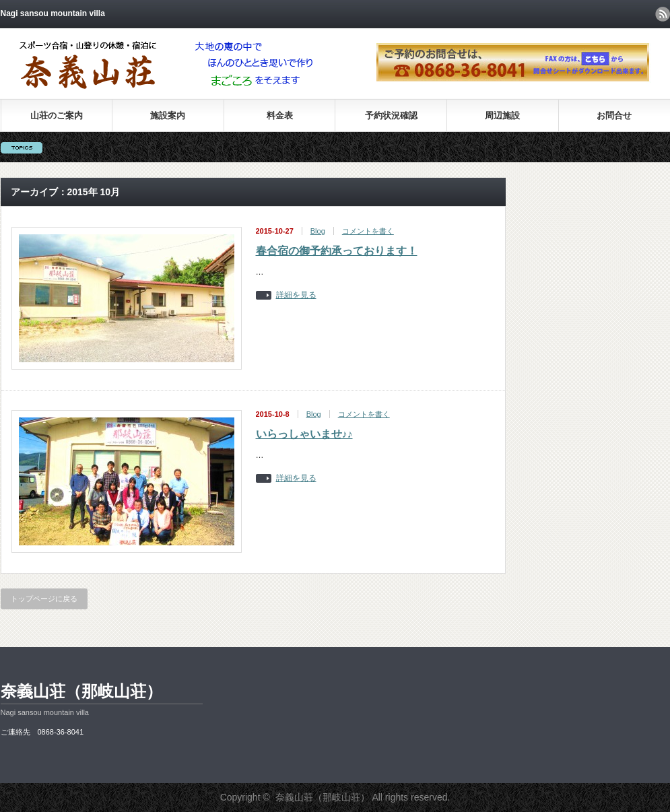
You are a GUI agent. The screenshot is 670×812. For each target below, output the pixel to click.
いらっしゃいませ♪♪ (304, 434)
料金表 (280, 115)
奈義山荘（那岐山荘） (81, 691)
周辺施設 (502, 115)
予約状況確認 (391, 115)
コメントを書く (368, 231)
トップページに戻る (44, 599)
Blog (318, 231)
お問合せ (614, 115)
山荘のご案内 (57, 115)
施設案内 (168, 115)
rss (663, 14)
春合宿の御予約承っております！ (337, 251)
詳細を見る (296, 295)
